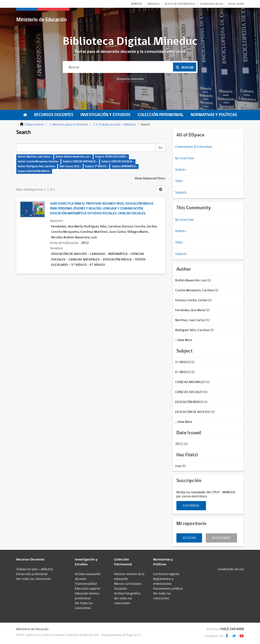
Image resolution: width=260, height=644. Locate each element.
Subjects (181, 192)
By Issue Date (185, 158)
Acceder (189, 538)
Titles (179, 181)
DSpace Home (34, 125)
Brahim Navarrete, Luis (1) (193, 280)
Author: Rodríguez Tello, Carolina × (37, 166)
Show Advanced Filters (150, 178)
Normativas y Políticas (214, 115)
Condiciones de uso (212, 4)
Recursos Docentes (54, 115)
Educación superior (88, 589)
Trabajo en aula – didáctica (35, 569)
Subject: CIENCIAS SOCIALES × (118, 162)
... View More (184, 340)
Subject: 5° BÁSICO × (96, 166)
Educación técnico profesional (87, 596)
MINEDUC (137, 4)
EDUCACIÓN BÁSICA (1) (191, 402)
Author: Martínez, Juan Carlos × (35, 157)
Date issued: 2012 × (70, 166)
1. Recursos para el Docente (69, 125)
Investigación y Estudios (105, 115)
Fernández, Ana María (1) (192, 310)
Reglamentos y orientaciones (163, 581)
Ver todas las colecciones (34, 579)
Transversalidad (86, 584)
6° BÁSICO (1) (185, 372)
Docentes (121, 589)
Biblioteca (154, 4)
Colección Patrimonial (161, 115)
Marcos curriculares (128, 584)
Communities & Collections (194, 147)
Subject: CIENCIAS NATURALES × (80, 162)
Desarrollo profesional (32, 574)
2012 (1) (181, 444)
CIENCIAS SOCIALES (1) (191, 392)
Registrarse (221, 538)
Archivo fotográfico (127, 594)
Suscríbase (191, 506)
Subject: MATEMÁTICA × (124, 166)
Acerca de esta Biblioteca (180, 4)
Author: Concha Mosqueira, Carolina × (38, 162)
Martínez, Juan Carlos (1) (192, 320)
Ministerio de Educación (41, 20)
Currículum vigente (166, 574)
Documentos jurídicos (168, 589)
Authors (181, 170)
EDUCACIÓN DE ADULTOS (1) (195, 412)
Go (160, 148)
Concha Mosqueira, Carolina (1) (197, 290)
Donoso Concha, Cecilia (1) (193, 300)
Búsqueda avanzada (130, 79)
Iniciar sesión (236, 4)
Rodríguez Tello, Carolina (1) (194, 330)
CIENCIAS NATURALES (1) (192, 382)
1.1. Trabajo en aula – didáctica (115, 125)
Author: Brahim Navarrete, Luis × (73, 157)
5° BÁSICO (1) (185, 362)
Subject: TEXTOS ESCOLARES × (111, 157)
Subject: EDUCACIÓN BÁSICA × (34, 171)
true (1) (180, 466)
